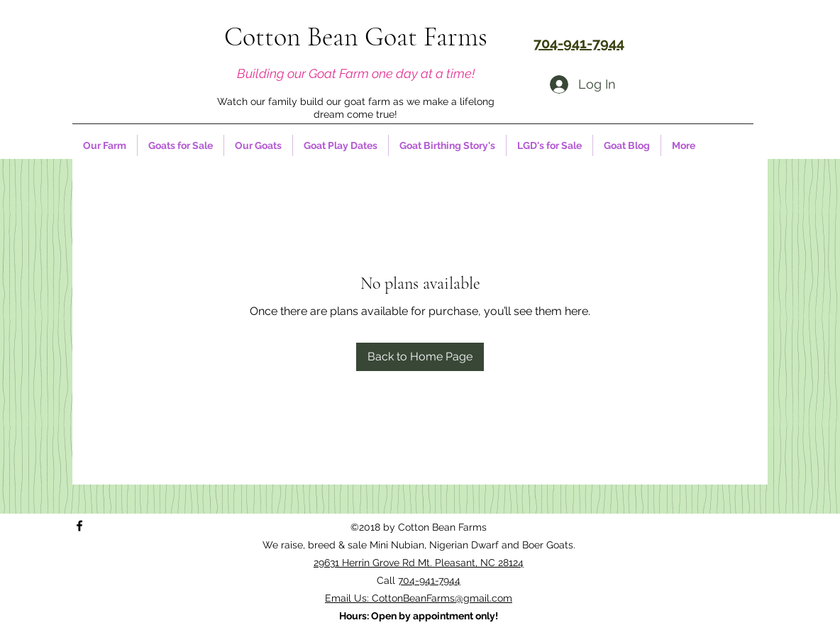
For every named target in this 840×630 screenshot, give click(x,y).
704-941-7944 (429, 580)
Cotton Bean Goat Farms (356, 37)
